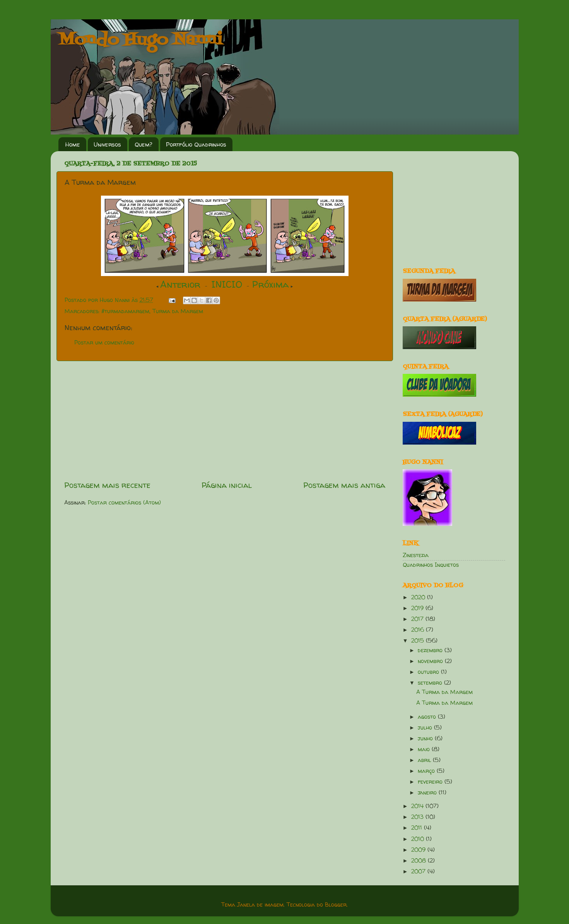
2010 (419, 839)
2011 (418, 828)
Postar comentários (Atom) (124, 503)
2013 (418, 817)
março (427, 771)
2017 (418, 619)
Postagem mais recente (107, 485)
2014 (418, 806)
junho (426, 738)
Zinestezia (416, 555)
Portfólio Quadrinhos (196, 144)
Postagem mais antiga (344, 485)
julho (426, 728)
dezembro (431, 650)
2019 (418, 608)
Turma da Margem (178, 311)
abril (425, 760)
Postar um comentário (104, 343)
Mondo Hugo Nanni (140, 40)
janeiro (428, 793)
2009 (419, 850)
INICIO (227, 284)
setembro (431, 683)
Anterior (180, 284)
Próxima (271, 284)
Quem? (144, 144)
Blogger (336, 905)
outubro (429, 672)
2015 (419, 641)
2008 (419, 861)
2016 (419, 630)
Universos (107, 144)
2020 (419, 597)
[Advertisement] (225, 420)
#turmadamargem (125, 311)
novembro (431, 661)
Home (73, 144)
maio (425, 749)
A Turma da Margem (444, 692)
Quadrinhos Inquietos (431, 565)
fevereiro (431, 782)
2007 (419, 871)
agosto (428, 717)
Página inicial (227, 485)
